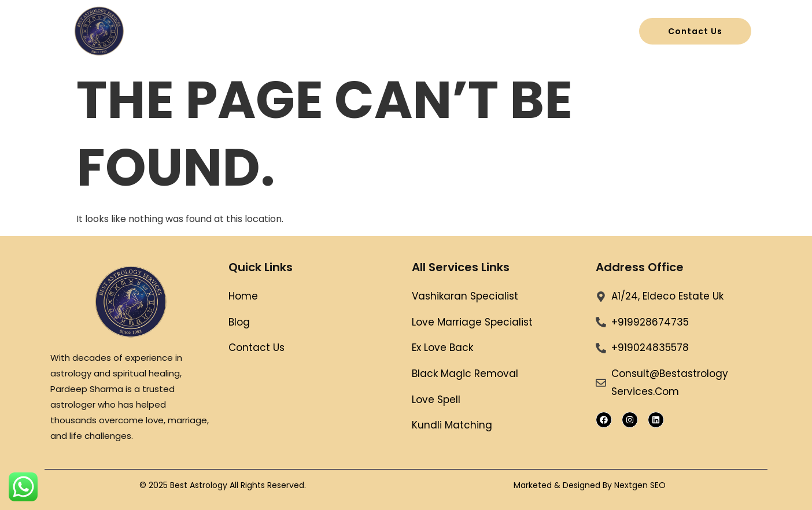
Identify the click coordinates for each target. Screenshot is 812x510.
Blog (465, 31)
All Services (390, 31)
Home (315, 31)
